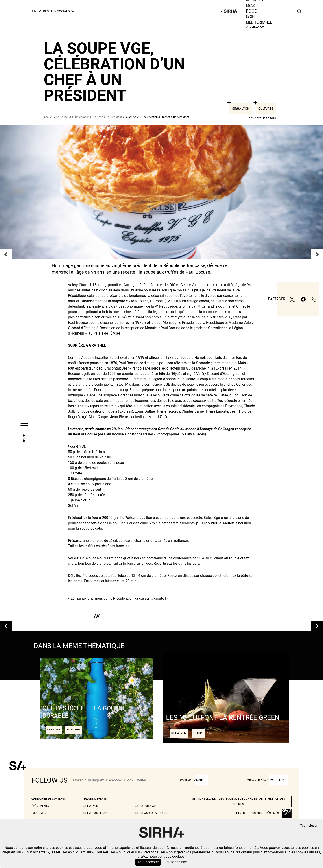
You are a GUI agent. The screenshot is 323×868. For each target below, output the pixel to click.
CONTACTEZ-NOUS (192, 780)
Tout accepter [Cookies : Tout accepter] (148, 862)
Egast (251, 5)
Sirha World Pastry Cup (152, 813)
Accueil (48, 117)
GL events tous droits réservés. (257, 813)
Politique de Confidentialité (246, 799)
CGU (221, 799)
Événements (40, 806)
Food (252, 11)
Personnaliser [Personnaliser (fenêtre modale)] (176, 862)
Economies (39, 813)
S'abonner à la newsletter (265, 780)
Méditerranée (259, 22)
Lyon (250, 17)
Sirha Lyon (241, 109)
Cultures (266, 109)
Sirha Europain (146, 806)
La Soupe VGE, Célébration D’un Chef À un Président (89, 117)
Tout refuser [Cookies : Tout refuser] (309, 826)
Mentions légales (204, 799)
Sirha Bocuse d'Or (96, 813)
